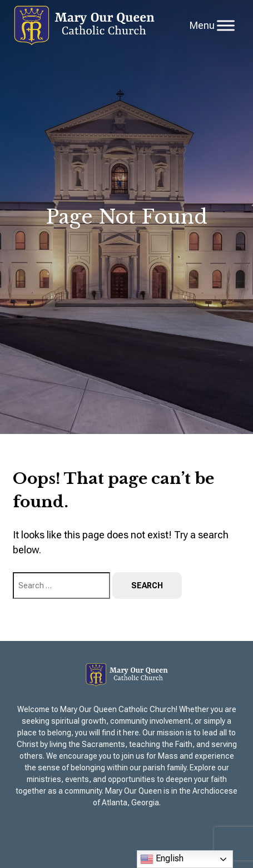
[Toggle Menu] (226, 25)
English (162, 859)
